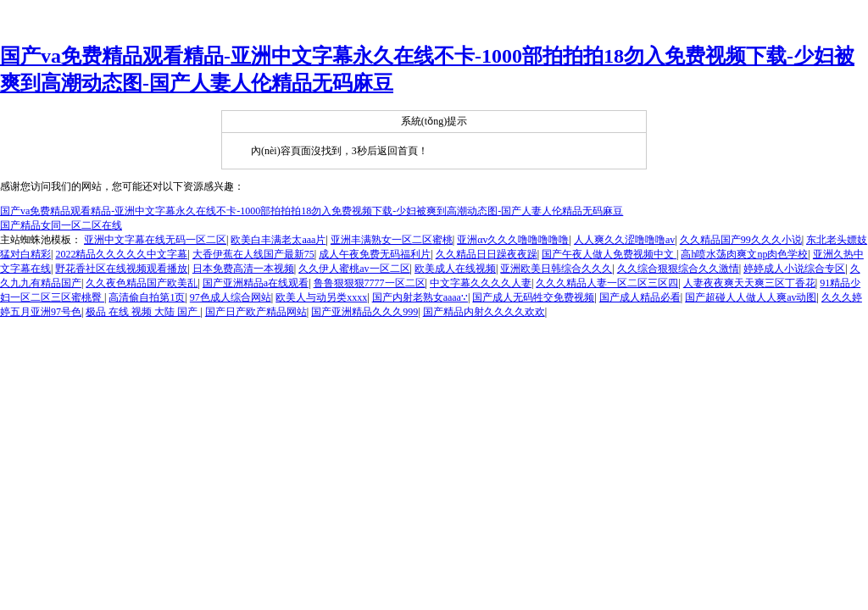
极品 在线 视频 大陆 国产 (143, 312)
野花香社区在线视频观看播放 (121, 269)
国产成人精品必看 (640, 297)
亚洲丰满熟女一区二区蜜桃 (392, 240)
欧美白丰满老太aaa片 (278, 240)
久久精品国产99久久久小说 (741, 240)
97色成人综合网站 (231, 297)
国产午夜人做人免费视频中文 (609, 254)
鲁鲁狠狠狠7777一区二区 (370, 283)
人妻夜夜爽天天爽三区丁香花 (749, 283)
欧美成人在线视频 (455, 269)
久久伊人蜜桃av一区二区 (354, 269)
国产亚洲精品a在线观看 (256, 283)
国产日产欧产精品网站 (256, 312)
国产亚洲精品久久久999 (364, 312)
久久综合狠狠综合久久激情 (678, 269)
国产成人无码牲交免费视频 (533, 297)
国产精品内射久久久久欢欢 (484, 312)
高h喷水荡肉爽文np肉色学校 (744, 254)
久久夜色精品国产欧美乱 (142, 283)
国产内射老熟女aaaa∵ (420, 297)
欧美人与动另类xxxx (321, 297)
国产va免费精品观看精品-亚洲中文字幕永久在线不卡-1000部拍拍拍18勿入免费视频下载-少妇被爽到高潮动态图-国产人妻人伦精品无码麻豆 (312, 211)
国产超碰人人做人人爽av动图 (751, 297)
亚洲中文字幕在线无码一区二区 (155, 240)
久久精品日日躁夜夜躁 (487, 254)
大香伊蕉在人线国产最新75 (253, 254)
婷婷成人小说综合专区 (794, 269)
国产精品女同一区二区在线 (61, 225)
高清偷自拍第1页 (147, 297)
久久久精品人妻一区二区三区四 (607, 283)
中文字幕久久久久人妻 (481, 283)
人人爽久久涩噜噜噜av (624, 240)
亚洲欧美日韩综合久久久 (556, 269)
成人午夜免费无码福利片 (375, 254)
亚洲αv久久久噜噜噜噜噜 (513, 240)
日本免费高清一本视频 (243, 269)
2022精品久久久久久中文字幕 (121, 254)
